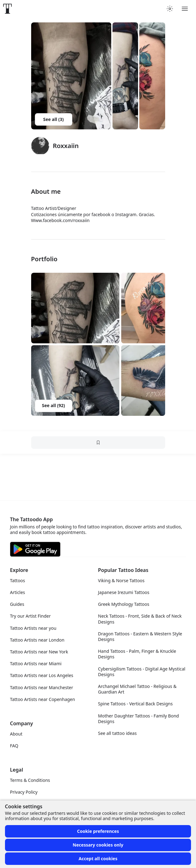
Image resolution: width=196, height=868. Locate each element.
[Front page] (7, 9)
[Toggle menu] (185, 9)
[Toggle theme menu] (170, 9)
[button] (75, 308)
